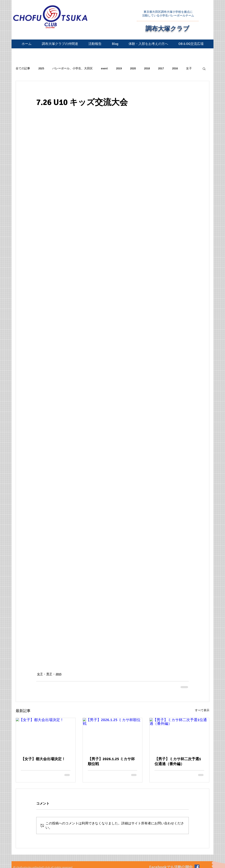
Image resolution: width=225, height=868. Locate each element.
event (104, 68)
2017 (161, 68)
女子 (189, 68)
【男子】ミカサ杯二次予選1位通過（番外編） (178, 761)
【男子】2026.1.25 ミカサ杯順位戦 (111, 761)
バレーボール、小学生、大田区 (73, 68)
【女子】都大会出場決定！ (43, 759)
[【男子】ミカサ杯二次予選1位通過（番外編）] (179, 735)
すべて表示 (202, 710)
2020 (133, 68)
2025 (41, 68)
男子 (49, 674)
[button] (204, 69)
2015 (59, 674)
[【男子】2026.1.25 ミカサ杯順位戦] (113, 735)
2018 (147, 68)
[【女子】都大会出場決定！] (46, 735)
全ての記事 (23, 68)
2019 (119, 68)
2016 (175, 68)
